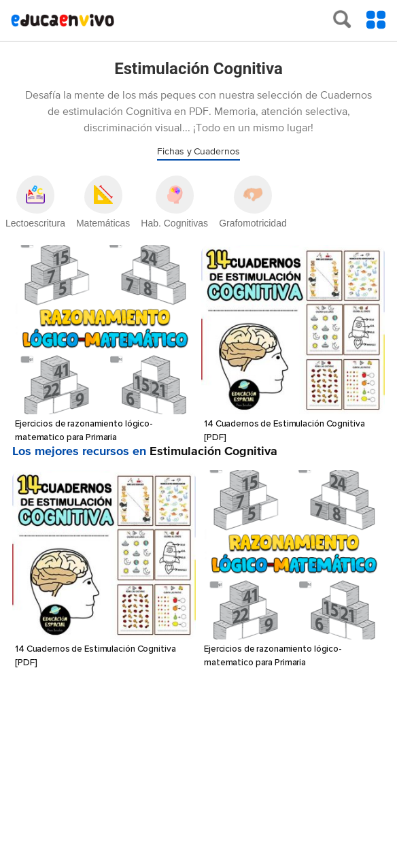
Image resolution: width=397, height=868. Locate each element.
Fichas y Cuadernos (198, 152)
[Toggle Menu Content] (376, 20)
